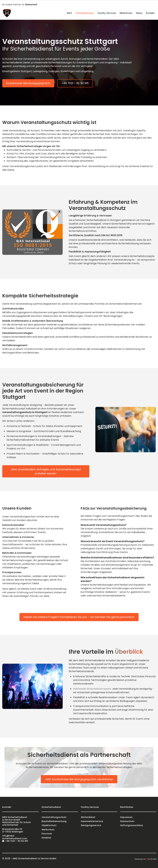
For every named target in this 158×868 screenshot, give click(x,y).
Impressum (126, 817)
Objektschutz (49, 825)
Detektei (46, 838)
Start (69, 13)
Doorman (47, 834)
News (139, 13)
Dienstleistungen (85, 13)
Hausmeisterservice (92, 821)
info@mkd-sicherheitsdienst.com (15, 837)
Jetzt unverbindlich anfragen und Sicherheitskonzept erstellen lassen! (46, 471)
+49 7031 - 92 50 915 (75, 83)
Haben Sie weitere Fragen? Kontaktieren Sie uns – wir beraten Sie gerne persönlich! (79, 617)
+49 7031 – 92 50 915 (17, 841)
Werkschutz (48, 830)
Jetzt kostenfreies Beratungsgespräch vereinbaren (79, 779)
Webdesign (139, 859)
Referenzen (126, 13)
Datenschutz (127, 821)
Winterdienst (88, 817)
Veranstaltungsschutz (54, 817)
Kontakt (150, 13)
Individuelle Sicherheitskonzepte (92, 689)
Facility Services (107, 13)
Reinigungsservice (91, 825)
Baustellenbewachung (54, 821)
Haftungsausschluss (132, 825)
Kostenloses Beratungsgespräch (28, 83)
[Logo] (7, 13)
